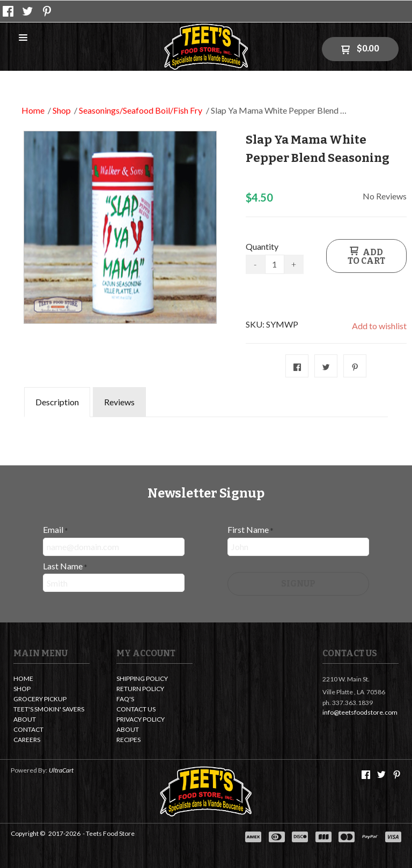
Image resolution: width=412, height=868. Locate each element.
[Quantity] (275, 264)
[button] (23, 38)
